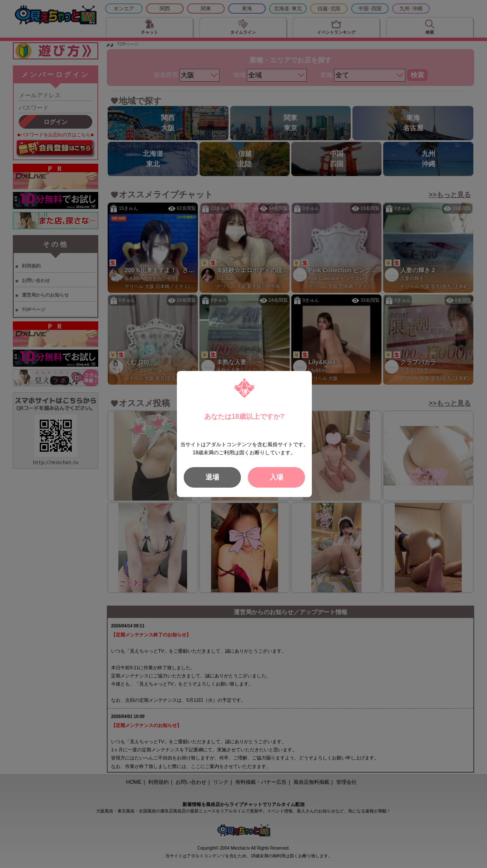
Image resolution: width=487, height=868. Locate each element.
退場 (212, 477)
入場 (276, 477)
